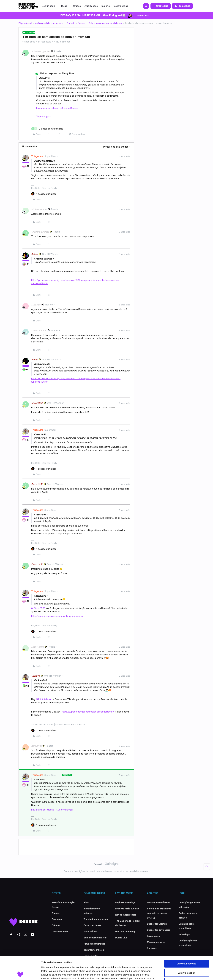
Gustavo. (36, 676)
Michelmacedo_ (39, 209)
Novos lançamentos (126, 915)
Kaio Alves (37, 746)
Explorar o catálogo (125, 902)
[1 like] (44, 194)
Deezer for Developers (159, 930)
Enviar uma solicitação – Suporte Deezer (57, 108)
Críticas (56, 925)
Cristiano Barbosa (40, 232)
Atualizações (91, 6)
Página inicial (25, 23)
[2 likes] (47, 129)
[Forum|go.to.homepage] (28, 6)
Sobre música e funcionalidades (105, 23)
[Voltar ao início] (207, 867)
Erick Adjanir (38, 647)
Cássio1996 (37, 403)
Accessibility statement (138, 871)
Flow (86, 902)
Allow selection (187, 951)
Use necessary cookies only (187, 960)
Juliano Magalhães (41, 51)
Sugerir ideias (121, 6)
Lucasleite (36, 305)
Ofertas (56, 913)
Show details (165, 974)
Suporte (106, 6)
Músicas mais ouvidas (127, 908)
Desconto (57, 919)
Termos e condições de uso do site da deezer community (94, 871)
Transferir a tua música (96, 919)
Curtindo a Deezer (76, 23)
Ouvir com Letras (93, 925)
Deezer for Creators (157, 924)
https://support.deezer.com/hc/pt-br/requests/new (57, 616)
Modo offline (90, 931)
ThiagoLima (37, 156)
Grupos (77, 6)
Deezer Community (125, 931)
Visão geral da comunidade (49, 23)
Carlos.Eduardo (39, 330)
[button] (161, 6)
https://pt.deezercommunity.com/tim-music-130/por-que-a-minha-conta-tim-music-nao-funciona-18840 (76, 282)
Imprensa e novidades (158, 902)
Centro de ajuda (60, 931)
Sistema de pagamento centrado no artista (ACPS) (159, 913)
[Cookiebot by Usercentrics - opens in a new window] (20, 974)
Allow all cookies (187, 942)
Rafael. (35, 254)
